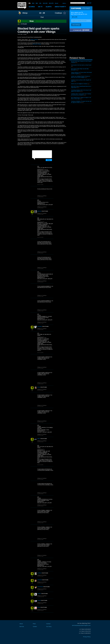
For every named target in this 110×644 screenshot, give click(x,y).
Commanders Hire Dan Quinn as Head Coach (81, 65)
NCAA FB (51, 3)
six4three (39, 573)
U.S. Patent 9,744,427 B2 (85, 631)
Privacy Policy (87, 637)
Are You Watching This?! (22, 6)
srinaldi (39, 600)
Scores (32, 7)
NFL (30, 3)
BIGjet (39, 607)
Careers (35, 627)
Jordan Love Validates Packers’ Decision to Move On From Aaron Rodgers (81, 77)
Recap (32, 21)
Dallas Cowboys (34, 39)
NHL (40, 3)
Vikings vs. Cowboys (42, 196)
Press (34, 624)
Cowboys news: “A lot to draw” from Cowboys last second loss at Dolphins (81, 94)
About (60, 7)
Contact (48, 624)
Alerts (49, 7)
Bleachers (39, 21)
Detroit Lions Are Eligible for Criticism (79, 84)
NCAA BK (45, 3)
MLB (33, 3)
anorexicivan (40, 587)
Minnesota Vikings (37, 44)
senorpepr (40, 326)
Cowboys (58, 13)
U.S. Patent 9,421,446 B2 (85, 629)
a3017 (39, 439)
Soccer (57, 3)
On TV (40, 7)
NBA (37, 3)
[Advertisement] (81, 44)
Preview (25, 21)
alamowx (39, 211)
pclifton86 (39, 580)
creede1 (39, 594)
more (64, 3)
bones (39, 387)
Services (22, 627)
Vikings (25, 13)
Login (90, 3)
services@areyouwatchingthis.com (81, 625)
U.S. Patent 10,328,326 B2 (85, 633)
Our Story (49, 627)
